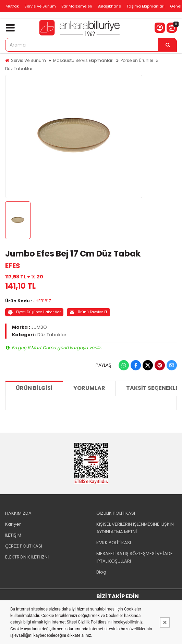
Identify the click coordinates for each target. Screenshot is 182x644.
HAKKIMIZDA (18, 513)
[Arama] (168, 45)
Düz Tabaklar (19, 69)
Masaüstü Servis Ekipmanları (83, 60)
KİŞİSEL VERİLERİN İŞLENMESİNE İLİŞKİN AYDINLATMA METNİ (135, 528)
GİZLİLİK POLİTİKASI (116, 513)
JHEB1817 (42, 301)
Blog (101, 572)
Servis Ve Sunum (28, 60)
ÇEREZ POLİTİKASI (24, 546)
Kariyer (13, 524)
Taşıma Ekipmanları (145, 6)
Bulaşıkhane (109, 6)
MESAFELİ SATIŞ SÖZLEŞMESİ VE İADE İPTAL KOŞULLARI (135, 557)
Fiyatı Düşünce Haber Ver (34, 312)
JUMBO (39, 327)
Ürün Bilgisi (34, 388)
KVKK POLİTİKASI (114, 543)
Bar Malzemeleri (77, 6)
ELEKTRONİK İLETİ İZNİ (27, 557)
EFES (13, 266)
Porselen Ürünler (137, 60)
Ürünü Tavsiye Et (88, 312)
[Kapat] (165, 622)
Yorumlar (89, 388)
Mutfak (12, 6)
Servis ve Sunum (40, 6)
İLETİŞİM (13, 535)
